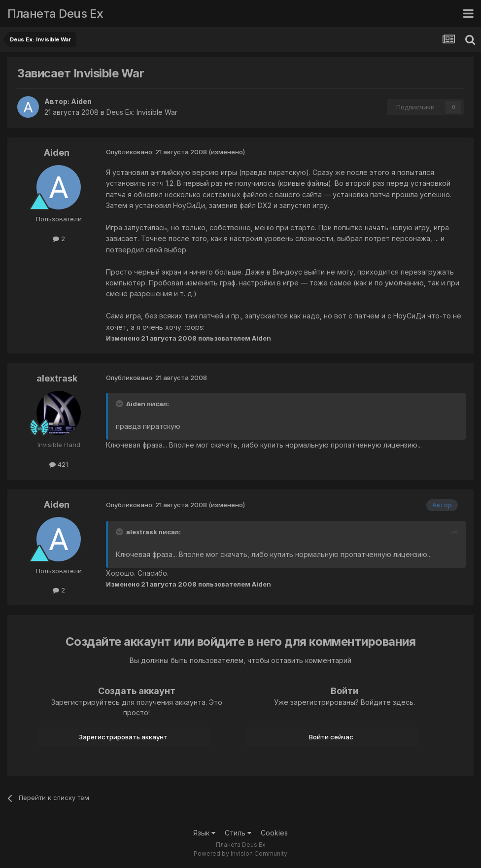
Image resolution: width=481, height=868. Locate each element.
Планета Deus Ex (55, 14)
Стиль (238, 833)
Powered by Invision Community (240, 853)
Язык (204, 833)
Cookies (274, 833)
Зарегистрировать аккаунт (123, 737)
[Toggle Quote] (120, 404)
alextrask (57, 378)
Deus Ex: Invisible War (142, 112)
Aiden (81, 101)
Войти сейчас (331, 737)
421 (59, 464)
